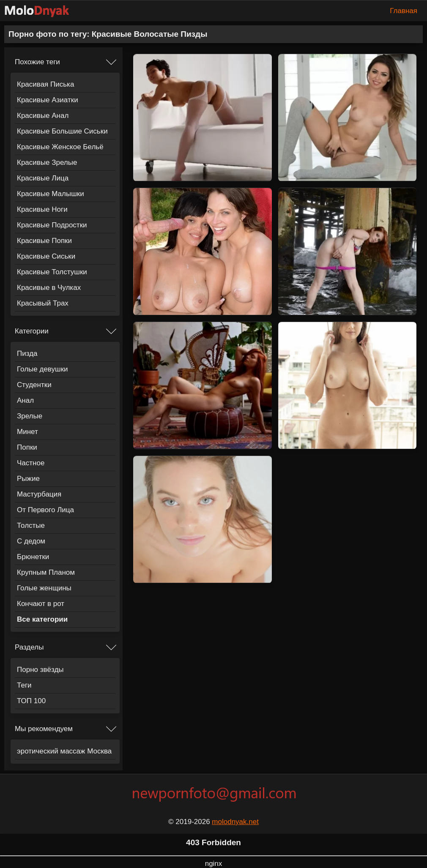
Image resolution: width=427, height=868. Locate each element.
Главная (404, 11)
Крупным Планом (46, 572)
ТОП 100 (31, 701)
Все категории (42, 619)
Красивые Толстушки (52, 272)
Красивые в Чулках (49, 288)
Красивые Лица (43, 178)
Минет (27, 432)
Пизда (27, 353)
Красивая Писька (45, 84)
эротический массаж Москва (64, 751)
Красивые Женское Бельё (60, 147)
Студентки (34, 385)
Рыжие (28, 479)
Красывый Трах (43, 303)
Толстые (31, 525)
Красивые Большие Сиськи (62, 131)
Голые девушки (42, 369)
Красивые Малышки (51, 194)
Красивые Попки (44, 241)
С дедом (31, 541)
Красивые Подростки (52, 225)
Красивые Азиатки (48, 100)
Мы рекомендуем (44, 729)
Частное (31, 463)
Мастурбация (39, 494)
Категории (32, 331)
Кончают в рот (41, 604)
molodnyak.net (235, 822)
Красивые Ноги (42, 209)
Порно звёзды (40, 670)
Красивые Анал (43, 116)
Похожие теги (37, 62)
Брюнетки (33, 557)
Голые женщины (44, 588)
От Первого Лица (45, 510)
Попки (27, 447)
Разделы (29, 647)
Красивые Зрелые (47, 162)
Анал (25, 400)
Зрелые (30, 416)
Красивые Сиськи (46, 256)
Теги (24, 685)
